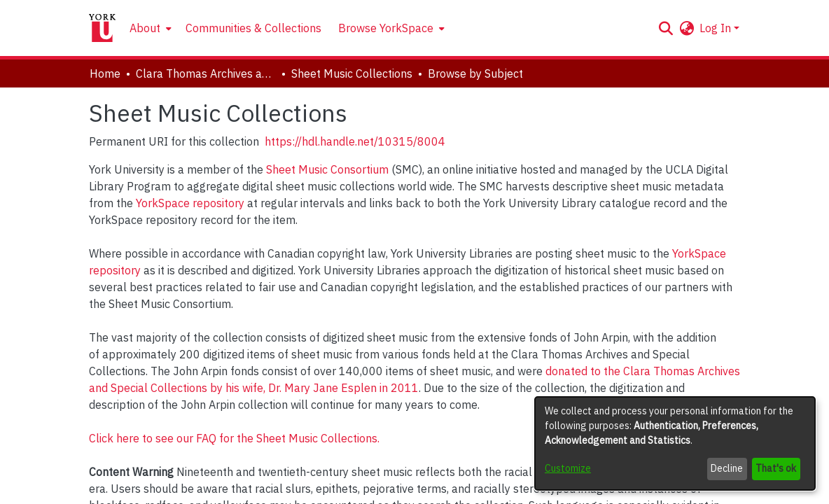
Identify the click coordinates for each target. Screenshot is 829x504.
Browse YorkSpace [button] (386, 28)
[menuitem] (149, 28)
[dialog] (675, 443)
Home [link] (105, 73)
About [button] (145, 28)
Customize (568, 468)
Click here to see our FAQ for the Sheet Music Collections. (234, 438)
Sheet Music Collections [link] (352, 73)
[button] (666, 28)
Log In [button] (717, 28)
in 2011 (399, 388)
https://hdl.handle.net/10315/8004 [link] (355, 141)
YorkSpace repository (190, 203)
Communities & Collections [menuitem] (253, 28)
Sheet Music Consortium (327, 169)
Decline (727, 468)
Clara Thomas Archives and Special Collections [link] (206, 73)
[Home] (102, 28)
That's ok (776, 468)
